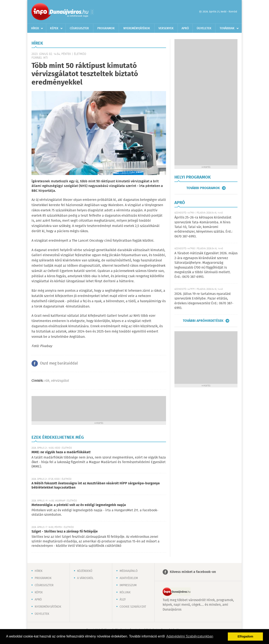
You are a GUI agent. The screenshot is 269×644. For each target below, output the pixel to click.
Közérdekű (85, 571)
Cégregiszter (79, 28)
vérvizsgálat (60, 381)
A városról (85, 578)
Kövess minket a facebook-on (193, 572)
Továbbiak (227, 28)
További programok (203, 188)
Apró (185, 28)
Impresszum (128, 585)
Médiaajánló (129, 571)
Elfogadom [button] (245, 636)
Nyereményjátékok (137, 28)
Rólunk (125, 592)
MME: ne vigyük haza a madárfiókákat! (61, 452)
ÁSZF (123, 600)
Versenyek (166, 28)
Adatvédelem (129, 578)
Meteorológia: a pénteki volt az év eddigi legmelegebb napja (79, 505)
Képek (54, 28)
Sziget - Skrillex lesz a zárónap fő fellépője (65, 532)
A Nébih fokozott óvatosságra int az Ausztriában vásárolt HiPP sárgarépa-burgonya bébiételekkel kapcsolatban (96, 486)
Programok (106, 28)
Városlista (92, 12)
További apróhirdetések (203, 321)
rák (47, 381)
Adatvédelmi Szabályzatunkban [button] (190, 636)
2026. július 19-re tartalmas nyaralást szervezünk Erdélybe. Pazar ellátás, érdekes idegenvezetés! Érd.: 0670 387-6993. (204, 301)
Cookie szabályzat (133, 607)
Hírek (35, 28)
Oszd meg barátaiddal (59, 363)
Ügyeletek (204, 28)
